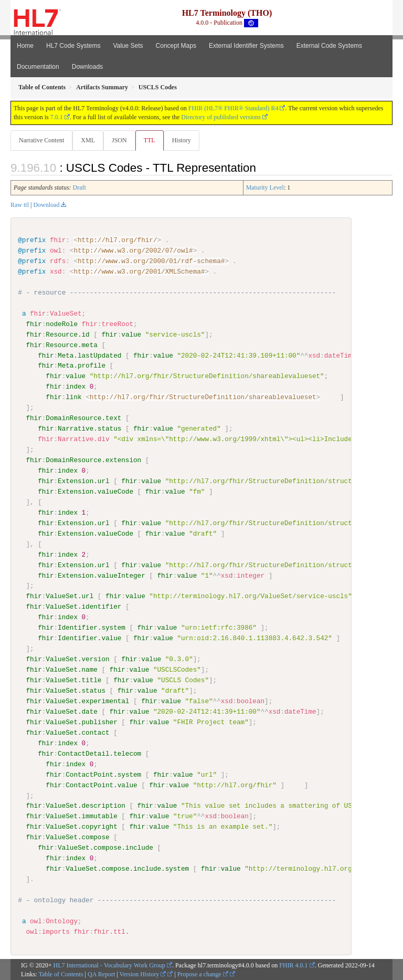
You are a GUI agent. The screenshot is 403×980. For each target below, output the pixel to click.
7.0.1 (57, 117)
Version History (143, 973)
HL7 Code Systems (73, 46)
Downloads (87, 67)
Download (46, 205)
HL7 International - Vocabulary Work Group (109, 965)
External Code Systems (329, 46)
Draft (79, 187)
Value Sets (128, 46)
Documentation (38, 67)
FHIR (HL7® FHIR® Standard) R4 (234, 108)
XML (88, 140)
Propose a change (203, 973)
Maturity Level (265, 187)
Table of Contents (61, 973)
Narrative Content (41, 140)
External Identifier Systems (246, 46)
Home (25, 46)
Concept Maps (176, 46)
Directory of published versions (221, 117)
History (182, 140)
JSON (119, 140)
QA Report (101, 973)
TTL (150, 140)
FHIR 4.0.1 (293, 965)
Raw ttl (20, 205)
